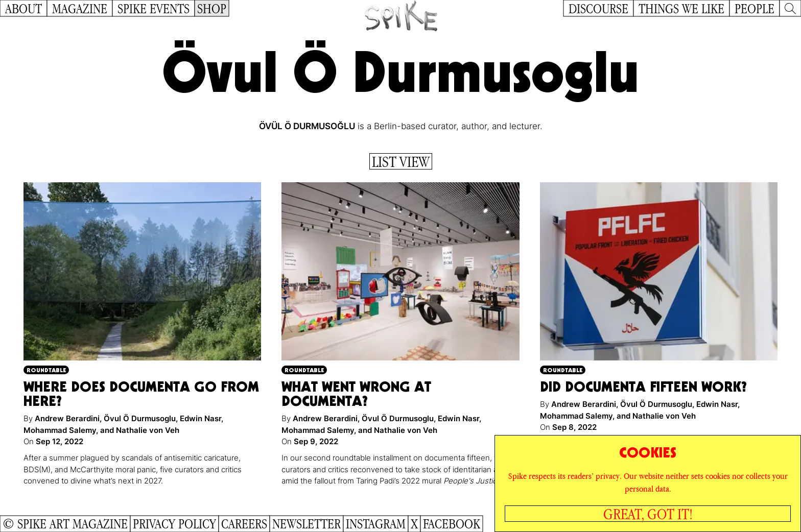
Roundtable (46, 370)
